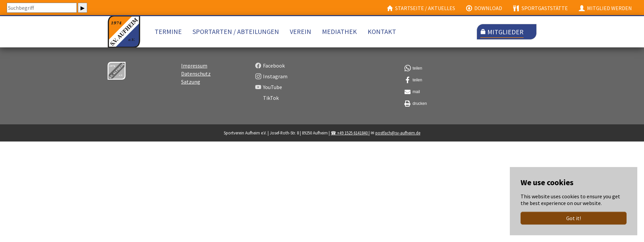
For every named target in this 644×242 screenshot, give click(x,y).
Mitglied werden (605, 8)
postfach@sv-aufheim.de (398, 141)
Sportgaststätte (540, 8)
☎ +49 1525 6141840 (350, 141)
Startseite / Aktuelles (421, 8)
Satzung (191, 90)
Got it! (574, 218)
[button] (470, 77)
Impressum (194, 74)
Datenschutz (196, 82)
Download (484, 8)
